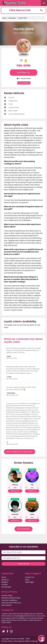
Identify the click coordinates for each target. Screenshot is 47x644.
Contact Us (30, 577)
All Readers (12, 18)
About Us (5, 580)
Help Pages (29, 582)
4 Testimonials (23, 79)
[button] (23, 10)
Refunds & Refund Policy (11, 598)
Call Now (23, 73)
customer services (37, 618)
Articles (5, 584)
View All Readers (23, 529)
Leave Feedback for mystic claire (20, 452)
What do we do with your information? (11, 604)
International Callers (22, 641)
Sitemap (35, 641)
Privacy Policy (7, 595)
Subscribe (23, 564)
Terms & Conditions (9, 600)
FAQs (27, 580)
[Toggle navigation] (44, 3)
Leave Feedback (24, 83)
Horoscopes (6, 587)
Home (4, 18)
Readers (5, 582)
